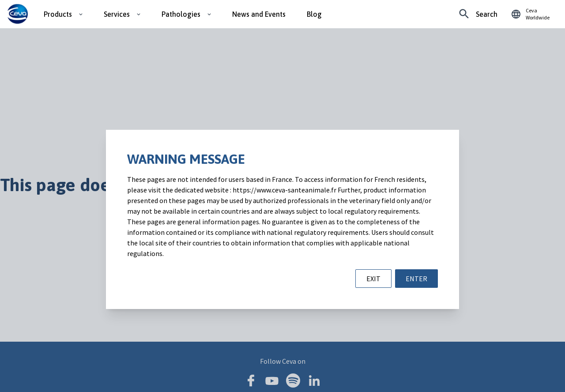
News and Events (259, 14)
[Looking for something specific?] (478, 14)
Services (117, 14)
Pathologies (181, 14)
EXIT (373, 279)
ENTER (416, 279)
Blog (314, 14)
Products (58, 14)
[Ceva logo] (17, 14)
